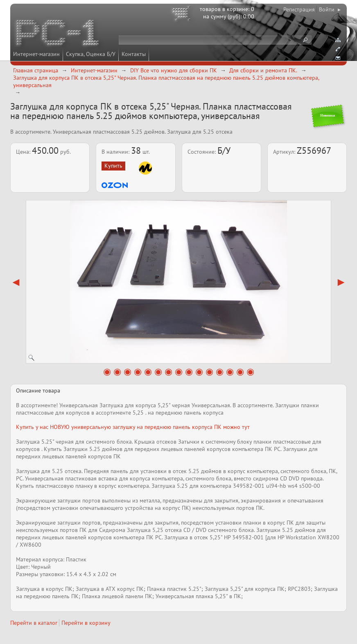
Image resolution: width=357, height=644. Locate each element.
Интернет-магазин (36, 54)
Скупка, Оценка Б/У (91, 54)
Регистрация (299, 9)
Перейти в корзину (86, 623)
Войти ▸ (330, 9)
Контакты (134, 54)
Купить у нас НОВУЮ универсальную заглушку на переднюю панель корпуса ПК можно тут (133, 427)
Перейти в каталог (34, 623)
